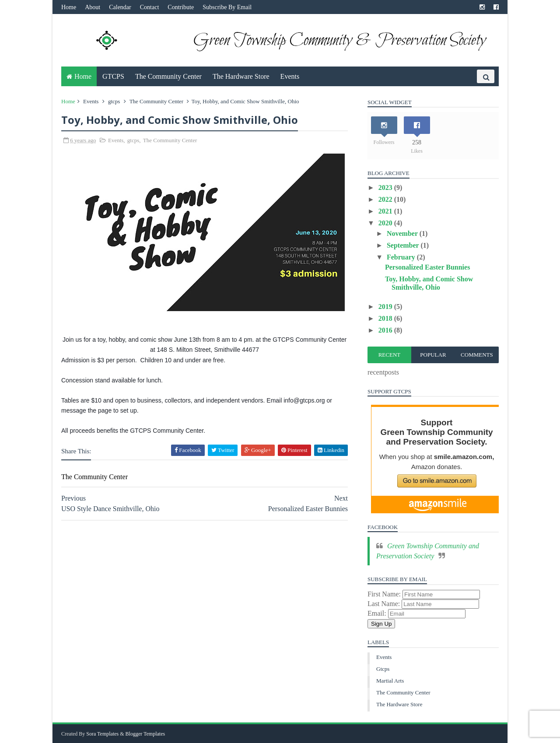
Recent (390, 355)
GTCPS (113, 76)
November (403, 233)
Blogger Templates (145, 734)
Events (290, 76)
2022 (386, 199)
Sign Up (381, 624)
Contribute (181, 7)
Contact (150, 7)
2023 (386, 188)
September (404, 245)
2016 (386, 330)
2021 (386, 211)
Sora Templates (102, 734)
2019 (386, 307)
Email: (378, 613)
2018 (386, 318)
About (93, 7)
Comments (477, 355)
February (402, 257)
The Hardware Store (241, 76)
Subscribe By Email (227, 7)
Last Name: (385, 604)
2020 (386, 223)
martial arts (390, 681)
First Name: (385, 594)
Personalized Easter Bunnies (427, 267)
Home (69, 7)
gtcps (114, 101)
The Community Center (168, 76)
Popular (433, 355)
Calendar (120, 7)
